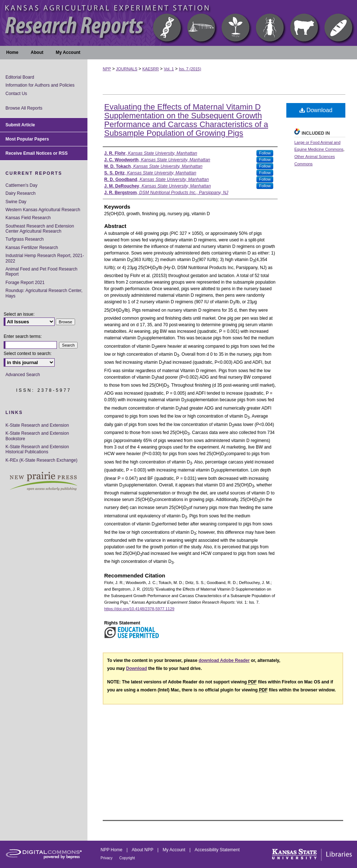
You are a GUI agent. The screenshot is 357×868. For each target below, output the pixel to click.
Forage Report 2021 (25, 283)
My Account (175, 850)
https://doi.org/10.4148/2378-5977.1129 (139, 609)
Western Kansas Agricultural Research (43, 210)
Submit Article (20, 125)
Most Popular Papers (27, 139)
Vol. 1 (169, 69)
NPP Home (112, 850)
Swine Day (16, 202)
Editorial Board (20, 77)
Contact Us (16, 94)
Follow (265, 153)
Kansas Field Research (28, 218)
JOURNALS (127, 69)
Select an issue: (19, 314)
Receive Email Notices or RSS (37, 153)
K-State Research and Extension (37, 425)
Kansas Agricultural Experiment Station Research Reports (178, 23)
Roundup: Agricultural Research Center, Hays (44, 293)
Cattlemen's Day (21, 185)
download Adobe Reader (224, 660)
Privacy (107, 858)
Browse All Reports (24, 108)
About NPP (143, 850)
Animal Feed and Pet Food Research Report (41, 272)
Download (316, 110)
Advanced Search (23, 375)
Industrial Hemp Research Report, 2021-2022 (45, 258)
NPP (107, 69)
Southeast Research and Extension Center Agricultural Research (40, 229)
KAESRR (151, 69)
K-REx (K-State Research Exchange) (41, 460)
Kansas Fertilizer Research (32, 248)
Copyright (127, 858)
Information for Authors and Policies (40, 85)
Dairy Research (21, 193)
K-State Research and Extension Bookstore (37, 436)
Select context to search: (28, 354)
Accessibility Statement (217, 850)
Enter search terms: (23, 336)
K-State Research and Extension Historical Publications (37, 449)
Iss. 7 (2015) (190, 69)
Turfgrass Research (25, 239)
